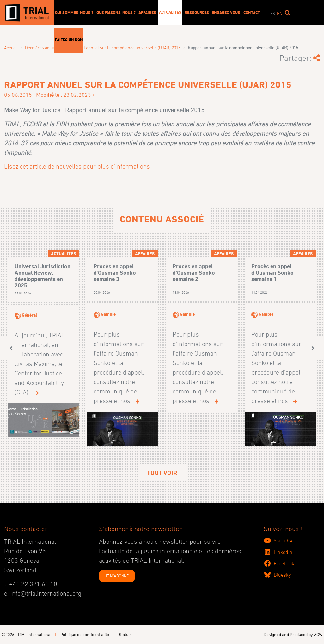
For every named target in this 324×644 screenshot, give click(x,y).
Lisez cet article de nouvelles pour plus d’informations (77, 166)
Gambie (108, 314)
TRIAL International (34, 634)
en (280, 13)
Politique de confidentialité (85, 634)
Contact (252, 12)
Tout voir (162, 473)
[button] (11, 348)
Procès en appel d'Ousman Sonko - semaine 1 (274, 272)
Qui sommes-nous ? (74, 12)
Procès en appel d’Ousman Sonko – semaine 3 (117, 272)
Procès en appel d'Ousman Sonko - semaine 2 (196, 272)
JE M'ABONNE (117, 576)
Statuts (125, 634)
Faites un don (69, 40)
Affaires (147, 12)
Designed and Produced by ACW (293, 634)
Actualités (170, 12)
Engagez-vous (226, 12)
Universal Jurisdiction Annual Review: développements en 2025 (43, 276)
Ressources (197, 12)
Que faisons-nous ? (116, 12)
